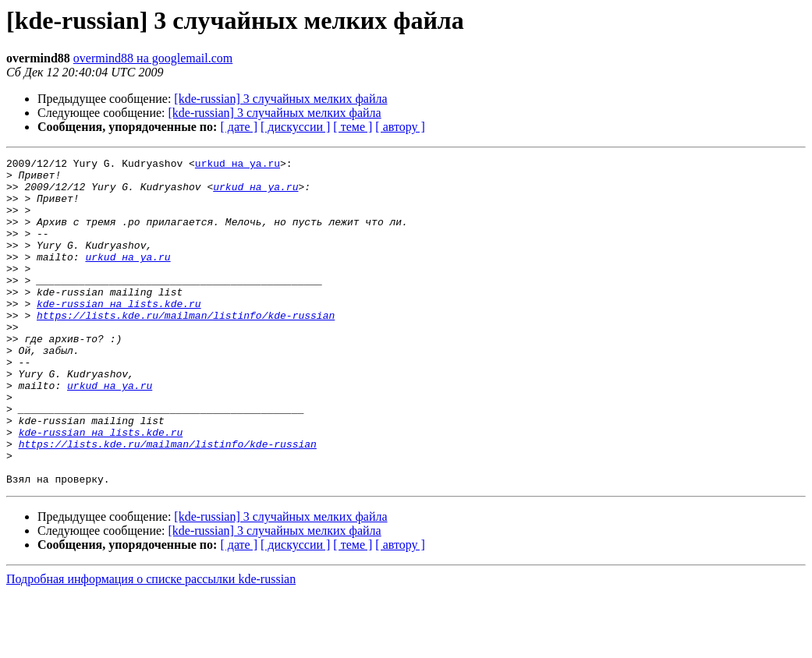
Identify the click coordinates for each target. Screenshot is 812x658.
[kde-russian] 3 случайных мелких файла (280, 99)
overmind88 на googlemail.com (153, 58)
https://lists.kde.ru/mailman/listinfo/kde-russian (186, 348)
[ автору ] (400, 127)
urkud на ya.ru (238, 165)
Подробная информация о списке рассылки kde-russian (151, 644)
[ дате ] (239, 127)
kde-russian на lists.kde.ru (119, 334)
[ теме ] (353, 127)
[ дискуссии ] (295, 127)
